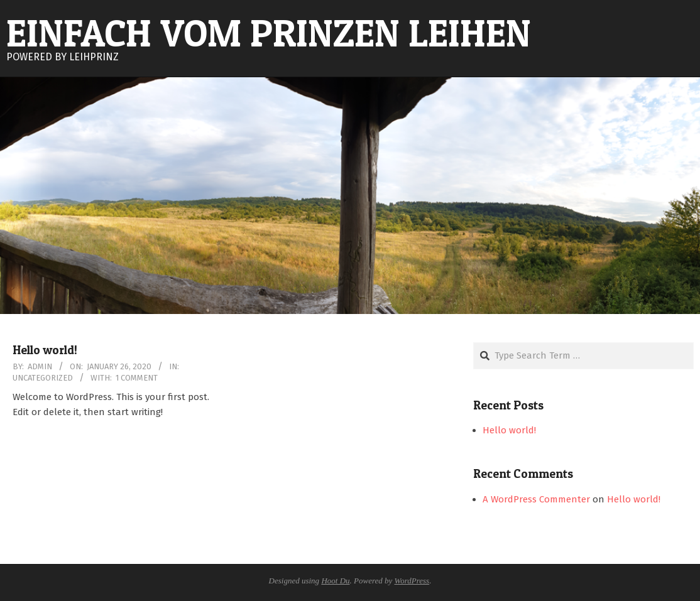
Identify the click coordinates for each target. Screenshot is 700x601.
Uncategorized (43, 378)
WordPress (412, 581)
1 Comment (137, 378)
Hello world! (45, 350)
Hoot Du (335, 581)
